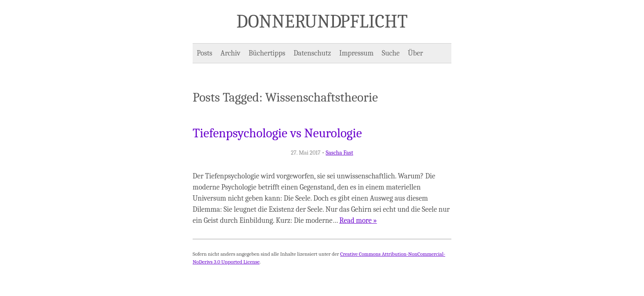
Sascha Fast (339, 153)
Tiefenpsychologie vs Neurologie (277, 133)
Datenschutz (312, 53)
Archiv (230, 53)
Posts (205, 53)
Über (415, 53)
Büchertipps (267, 53)
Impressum (356, 53)
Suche (391, 53)
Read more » (358, 221)
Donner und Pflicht (322, 21)
